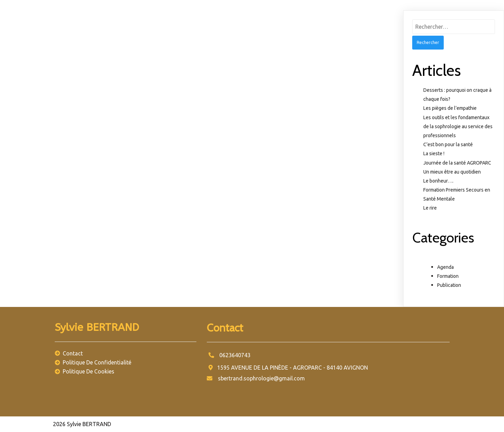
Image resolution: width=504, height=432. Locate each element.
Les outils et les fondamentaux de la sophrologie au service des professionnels (458, 126)
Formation (448, 276)
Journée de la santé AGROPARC (457, 163)
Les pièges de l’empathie (450, 108)
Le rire (430, 208)
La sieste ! (434, 153)
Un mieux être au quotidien (452, 172)
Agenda (445, 267)
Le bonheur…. (438, 181)
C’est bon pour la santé (448, 144)
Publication (449, 285)
